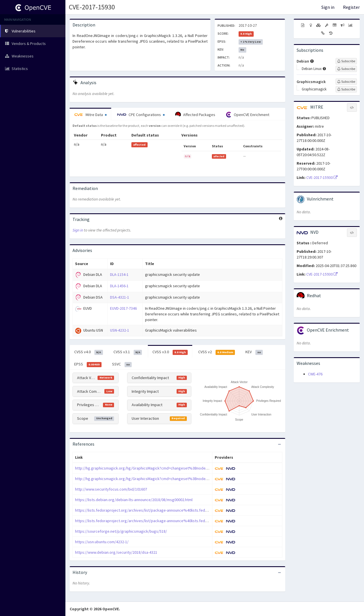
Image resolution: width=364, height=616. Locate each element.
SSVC (122, 364)
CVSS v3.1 (128, 352)
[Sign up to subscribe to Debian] (346, 61)
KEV (254, 352)
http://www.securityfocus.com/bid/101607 (111, 489)
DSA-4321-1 (120, 297)
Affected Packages (195, 115)
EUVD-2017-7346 (123, 308)
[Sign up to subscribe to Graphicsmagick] (346, 82)
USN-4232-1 (120, 330)
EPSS (88, 364)
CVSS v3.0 (170, 352)
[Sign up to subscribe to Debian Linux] (346, 69)
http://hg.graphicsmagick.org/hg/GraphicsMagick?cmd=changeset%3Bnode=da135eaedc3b (154, 479)
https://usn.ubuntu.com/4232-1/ (102, 542)
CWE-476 (315, 374)
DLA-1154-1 (119, 274)
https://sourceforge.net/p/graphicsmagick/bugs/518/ (121, 531)
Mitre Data (90, 115)
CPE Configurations (141, 115)
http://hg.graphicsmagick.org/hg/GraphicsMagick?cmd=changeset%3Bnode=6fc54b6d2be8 (154, 468)
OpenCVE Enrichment (248, 115)
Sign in (328, 7)
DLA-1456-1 (119, 286)
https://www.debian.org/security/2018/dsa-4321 (116, 552)
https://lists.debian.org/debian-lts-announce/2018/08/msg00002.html (134, 500)
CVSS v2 (217, 352)
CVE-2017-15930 (92, 7)
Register (351, 7)
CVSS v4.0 (89, 352)
